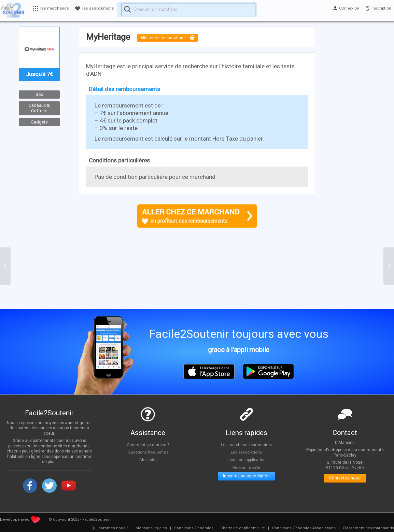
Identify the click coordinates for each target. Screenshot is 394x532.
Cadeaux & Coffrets (39, 108)
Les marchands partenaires (246, 444)
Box (39, 94)
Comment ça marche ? (148, 444)
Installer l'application (247, 460)
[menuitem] (110, 528)
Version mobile (246, 468)
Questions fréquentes (148, 452)
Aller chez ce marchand (173, 38)
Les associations (247, 452)
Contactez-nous (345, 480)
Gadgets (39, 122)
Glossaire (148, 460)
